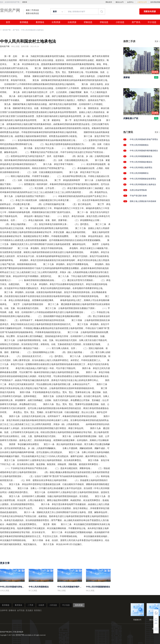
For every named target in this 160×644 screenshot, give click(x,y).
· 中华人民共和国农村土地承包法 (142, 185)
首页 (8, 22)
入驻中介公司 (142, 2)
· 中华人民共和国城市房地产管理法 (143, 139)
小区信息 (120, 22)
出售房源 (56, 22)
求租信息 (104, 22)
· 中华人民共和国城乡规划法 (141, 162)
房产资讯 (136, 22)
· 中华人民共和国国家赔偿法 (141, 156)
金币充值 (21, 610)
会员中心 (130, 2)
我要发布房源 (150, 11)
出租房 (41, 605)
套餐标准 (12, 610)
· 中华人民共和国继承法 (139, 173)
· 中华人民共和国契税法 (139, 145)
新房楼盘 (24, 22)
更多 (157, 41)
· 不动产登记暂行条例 (138, 196)
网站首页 (109, 2)
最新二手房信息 (32, 10)
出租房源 (72, 22)
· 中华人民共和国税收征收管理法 (142, 179)
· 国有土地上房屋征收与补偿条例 (142, 201)
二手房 (30, 605)
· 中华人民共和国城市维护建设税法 (143, 151)
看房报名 (40, 22)
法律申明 (4, 610)
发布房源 (79, 605)
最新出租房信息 (32, 13)
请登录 (25, 2)
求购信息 (88, 22)
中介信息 (152, 22)
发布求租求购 (155, 2)
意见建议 (29, 610)
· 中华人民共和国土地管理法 (141, 168)
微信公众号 (120, 2)
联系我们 (38, 610)
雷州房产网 (10, 10)
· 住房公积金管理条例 (138, 190)
